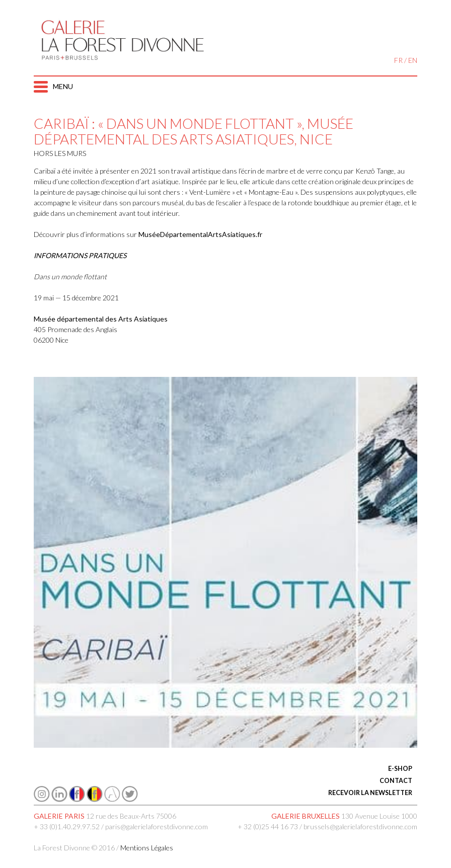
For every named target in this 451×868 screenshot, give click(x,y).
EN (413, 60)
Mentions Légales (147, 848)
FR (398, 60)
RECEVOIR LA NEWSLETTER (370, 793)
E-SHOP (400, 769)
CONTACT (396, 781)
